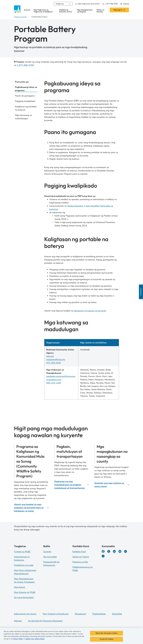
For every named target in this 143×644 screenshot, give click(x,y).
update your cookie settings (35, 640)
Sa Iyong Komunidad (24, 597)
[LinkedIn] (114, 551)
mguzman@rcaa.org (56, 359)
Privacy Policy (18, 640)
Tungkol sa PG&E (22, 552)
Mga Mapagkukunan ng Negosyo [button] (85, 11)
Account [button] (27, 10)
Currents (47, 552)
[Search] (70, 4)
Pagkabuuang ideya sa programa (26, 89)
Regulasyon (80, 614)
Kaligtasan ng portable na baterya (26, 108)
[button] (87, 4)
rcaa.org (50, 356)
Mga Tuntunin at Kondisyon (56, 614)
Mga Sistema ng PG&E (25, 592)
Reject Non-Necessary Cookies (107, 634)
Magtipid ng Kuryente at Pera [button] (65, 11)
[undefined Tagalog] (125, 4)
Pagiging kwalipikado (25, 101)
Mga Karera (19, 587)
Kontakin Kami (79, 552)
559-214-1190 (54, 383)
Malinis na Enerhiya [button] (100, 11)
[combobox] (63, 4)
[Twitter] (109, 551)
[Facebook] (103, 551)
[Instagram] (126, 551)
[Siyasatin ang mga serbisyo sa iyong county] (112, 485)
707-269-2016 (54, 363)
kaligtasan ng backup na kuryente (90, 311)
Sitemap (18, 621)
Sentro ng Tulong (81, 557)
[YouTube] (120, 551)
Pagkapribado (99, 614)
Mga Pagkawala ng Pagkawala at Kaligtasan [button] (43, 11)
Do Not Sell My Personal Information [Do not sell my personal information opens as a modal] (45, 621)
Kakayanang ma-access (25, 614)
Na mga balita (50, 557)
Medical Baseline (75, 206)
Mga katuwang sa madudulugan (23, 117)
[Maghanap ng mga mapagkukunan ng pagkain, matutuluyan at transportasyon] (72, 485)
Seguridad (117, 614)
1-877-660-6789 (25, 65)
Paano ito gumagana (25, 96)
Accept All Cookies (106, 640)
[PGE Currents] (103, 556)
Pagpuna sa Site (80, 562)
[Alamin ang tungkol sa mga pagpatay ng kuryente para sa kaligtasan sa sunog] (31, 508)
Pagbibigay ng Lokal (24, 565)
